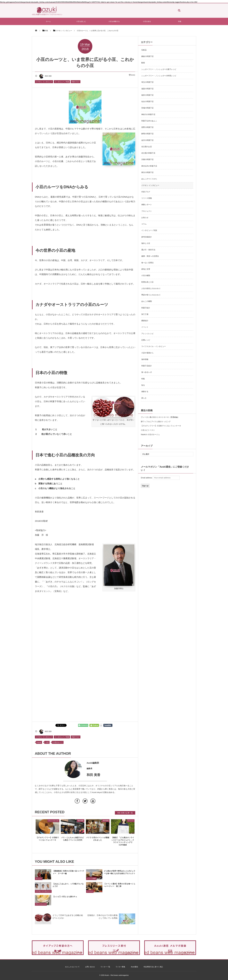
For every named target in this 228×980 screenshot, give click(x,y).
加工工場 (145, 314)
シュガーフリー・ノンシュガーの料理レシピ (159, 76)
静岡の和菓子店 (147, 134)
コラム (144, 224)
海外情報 (81, 823)
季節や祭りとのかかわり (151, 295)
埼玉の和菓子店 (147, 82)
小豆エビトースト (148, 430)
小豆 (47, 742)
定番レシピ (146, 340)
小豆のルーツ (58, 742)
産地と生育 (146, 269)
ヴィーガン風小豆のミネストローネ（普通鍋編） (160, 417)
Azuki (39, 742)
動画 (143, 63)
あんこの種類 (147, 301)
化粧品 (144, 50)
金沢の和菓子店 (147, 140)
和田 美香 (45, 76)
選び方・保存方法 (148, 250)
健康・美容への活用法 (150, 256)
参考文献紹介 (147, 237)
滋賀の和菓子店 (147, 89)
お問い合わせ (90, 967)
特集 (180, 21)
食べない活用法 (147, 263)
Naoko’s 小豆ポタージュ (150, 435)
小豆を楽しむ (81, 21)
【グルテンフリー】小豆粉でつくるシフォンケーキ (161, 426)
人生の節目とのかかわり (151, 288)
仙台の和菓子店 (147, 101)
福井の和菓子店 (147, 95)
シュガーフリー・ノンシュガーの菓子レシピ (159, 69)
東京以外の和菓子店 (149, 166)
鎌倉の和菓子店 (147, 56)
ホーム (48, 21)
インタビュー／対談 (62, 82)
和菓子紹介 (146, 308)
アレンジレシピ (53, 823)
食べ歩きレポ (147, 372)
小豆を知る (147, 21)
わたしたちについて (72, 967)
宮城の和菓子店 (147, 108)
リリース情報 (91, 881)
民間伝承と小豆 (147, 282)
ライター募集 (120, 967)
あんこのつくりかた (149, 179)
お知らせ (145, 218)
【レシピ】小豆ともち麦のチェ (65, 899)
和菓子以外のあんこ (149, 121)
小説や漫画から (147, 353)
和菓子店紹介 (147, 366)
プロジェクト (147, 211)
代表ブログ (76, 82)
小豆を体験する (114, 21)
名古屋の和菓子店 (148, 153)
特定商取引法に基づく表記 (153, 967)
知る (143, 385)
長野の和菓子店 (147, 127)
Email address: (160, 478)
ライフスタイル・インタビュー (154, 346)
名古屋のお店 (147, 147)
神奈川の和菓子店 (148, 114)
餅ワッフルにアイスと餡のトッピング (156, 422)
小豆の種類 (146, 276)
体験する (145, 392)
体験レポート (147, 205)
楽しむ (144, 398)
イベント (131, 823)
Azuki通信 (134, 967)
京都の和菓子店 (147, 159)
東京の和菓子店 (147, 172)
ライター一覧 (105, 967)
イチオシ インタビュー (44, 82)
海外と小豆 (146, 243)
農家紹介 (145, 321)
